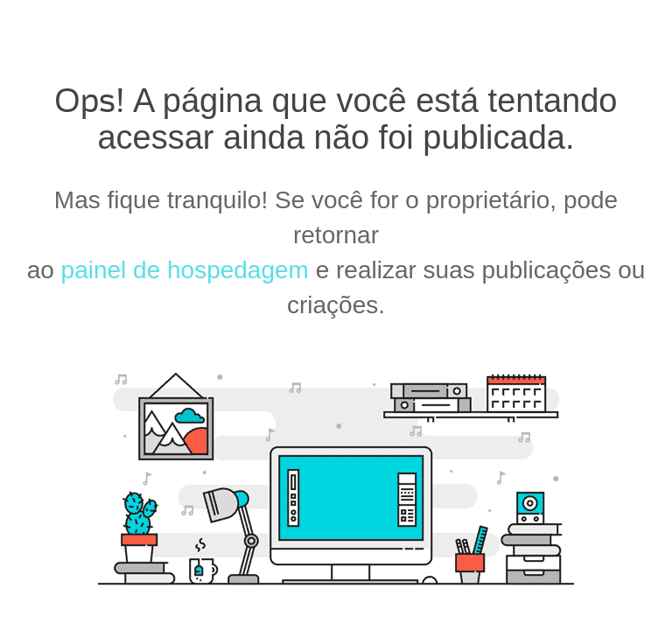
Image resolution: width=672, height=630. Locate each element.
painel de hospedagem (185, 270)
